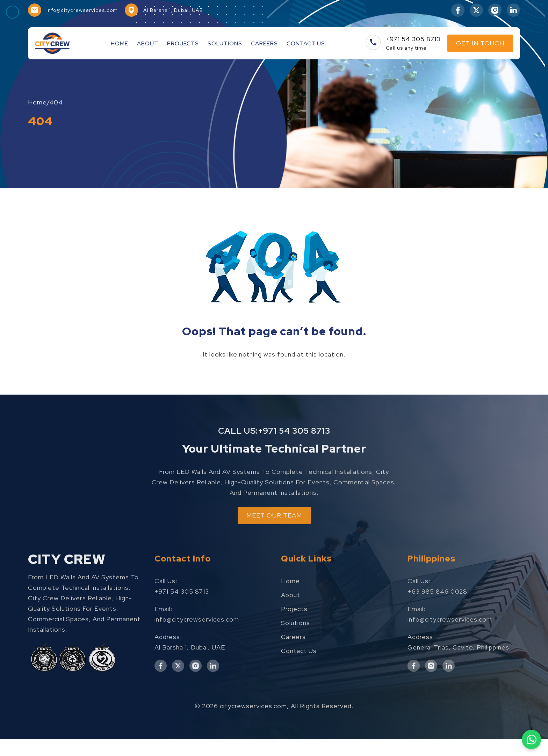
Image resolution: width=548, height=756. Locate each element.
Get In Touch (480, 43)
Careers (264, 43)
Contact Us (306, 43)
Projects (183, 43)
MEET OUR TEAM (274, 555)
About (148, 43)
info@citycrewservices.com (197, 659)
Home (120, 43)
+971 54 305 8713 (294, 465)
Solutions (225, 43)
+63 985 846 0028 (437, 631)
